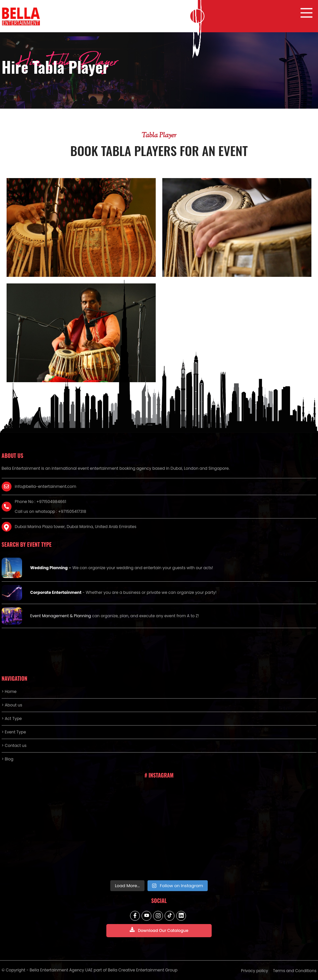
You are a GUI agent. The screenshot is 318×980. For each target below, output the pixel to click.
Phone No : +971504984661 (40, 502)
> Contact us (14, 745)
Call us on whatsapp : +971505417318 (51, 511)
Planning (82, 616)
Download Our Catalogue (159, 930)
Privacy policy (254, 971)
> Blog (8, 759)
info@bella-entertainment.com (46, 486)
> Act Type (12, 718)
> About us (12, 705)
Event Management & (52, 616)
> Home (9, 691)
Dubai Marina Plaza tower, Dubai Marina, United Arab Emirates (76, 527)
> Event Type (14, 732)
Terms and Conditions (295, 971)
